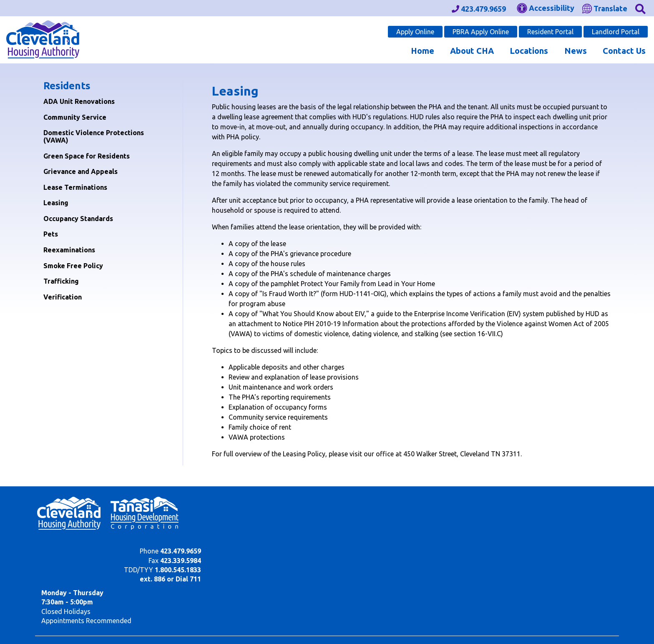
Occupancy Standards (78, 219)
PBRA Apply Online (481, 32)
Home (423, 51)
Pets (51, 234)
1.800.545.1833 (468, 520)
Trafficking (61, 281)
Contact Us (624, 51)
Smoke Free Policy (73, 266)
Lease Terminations (75, 187)
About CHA (472, 51)
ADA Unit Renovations (79, 101)
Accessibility (226, 624)
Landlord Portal (616, 32)
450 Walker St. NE (66, 632)
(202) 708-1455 (172, 589)
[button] (640, 8)
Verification (63, 297)
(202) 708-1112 (108, 589)
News (576, 51)
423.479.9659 (470, 501)
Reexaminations (69, 250)
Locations (529, 51)
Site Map (189, 624)
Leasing (56, 203)
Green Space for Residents (87, 156)
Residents (67, 86)
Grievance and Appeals (80, 171)
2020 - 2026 (64, 624)
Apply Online (415, 32)
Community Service (75, 117)
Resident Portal (550, 32)
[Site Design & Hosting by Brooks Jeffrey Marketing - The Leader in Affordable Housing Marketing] (565, 626)
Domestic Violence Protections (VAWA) (94, 136)
